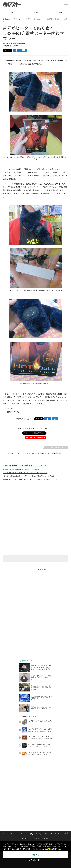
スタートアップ (56, 833)
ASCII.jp (25, 839)
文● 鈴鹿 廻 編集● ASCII (12, 46)
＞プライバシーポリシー (36, 860)
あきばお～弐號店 (12, 412)
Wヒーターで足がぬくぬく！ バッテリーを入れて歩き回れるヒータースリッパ (28, 476)
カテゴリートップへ (56, 447)
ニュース (19, 833)
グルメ (45, 833)
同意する (35, 855)
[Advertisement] (35, 504)
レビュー (35, 12)
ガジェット (18, 19)
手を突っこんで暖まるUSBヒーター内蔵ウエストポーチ (21, 470)
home (6, 19)
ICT (65, 833)
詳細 (49, 849)
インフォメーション (35, 835)
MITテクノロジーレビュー (41, 839)
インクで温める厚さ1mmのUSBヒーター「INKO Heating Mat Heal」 (25, 473)
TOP (12, 12)
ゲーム (38, 833)
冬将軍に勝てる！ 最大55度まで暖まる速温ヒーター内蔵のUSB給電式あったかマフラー (31, 479)
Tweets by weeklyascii (43, 569)
